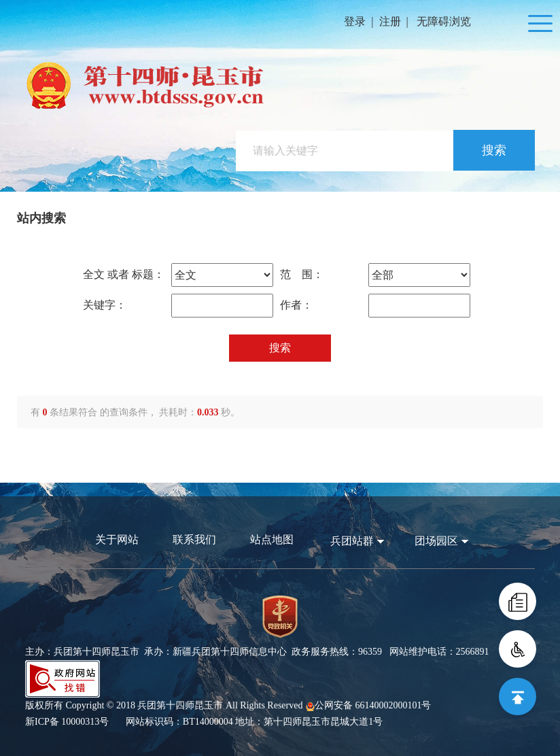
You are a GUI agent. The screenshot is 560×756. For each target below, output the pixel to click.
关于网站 (117, 539)
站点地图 (272, 539)
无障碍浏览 (444, 21)
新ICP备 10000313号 (67, 722)
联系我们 (194, 539)
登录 (355, 21)
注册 (390, 21)
